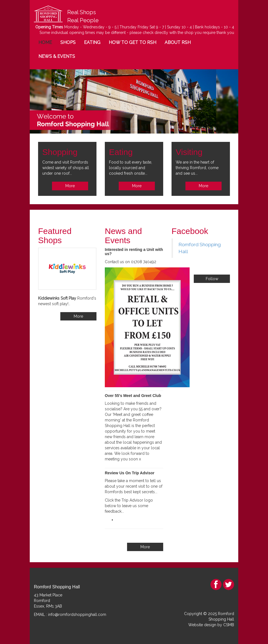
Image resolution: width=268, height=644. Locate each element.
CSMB (229, 625)
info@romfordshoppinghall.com (77, 615)
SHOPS (68, 42)
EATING (92, 42)
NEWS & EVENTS (57, 56)
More (70, 186)
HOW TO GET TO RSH (132, 42)
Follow (212, 279)
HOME (45, 42)
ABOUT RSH (178, 42)
